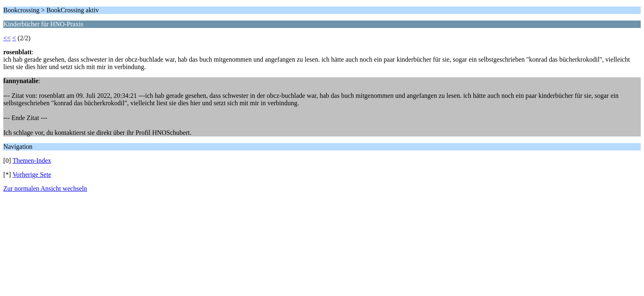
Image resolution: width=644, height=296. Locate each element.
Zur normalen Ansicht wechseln (45, 188)
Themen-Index (32, 161)
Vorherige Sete (32, 175)
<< (7, 38)
